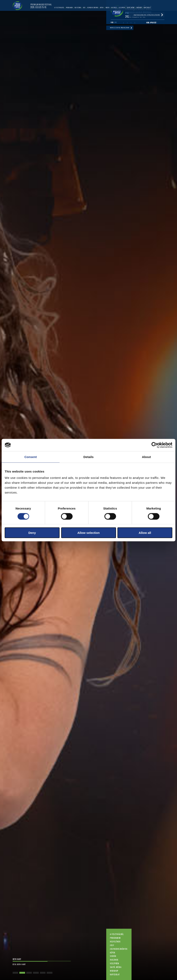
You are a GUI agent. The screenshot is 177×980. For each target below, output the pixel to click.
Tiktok (137, 23)
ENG (116, 23)
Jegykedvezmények (119, 949)
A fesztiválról (117, 934)
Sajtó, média (116, 967)
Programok (115, 938)
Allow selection (88, 533)
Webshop (114, 971)
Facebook (122, 23)
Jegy (112, 945)
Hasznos (114, 960)
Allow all (145, 533)
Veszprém (114, 963)
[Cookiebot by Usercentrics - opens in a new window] (154, 445)
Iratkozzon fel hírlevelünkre (124, 29)
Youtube (125, 23)
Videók (113, 956)
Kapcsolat (115, 974)
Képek (112, 953)
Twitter (129, 23)
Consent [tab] (31, 457)
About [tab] (146, 457)
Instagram (133, 23)
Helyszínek (115, 941)
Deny (32, 533)
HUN (112, 23)
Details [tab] (88, 457)
